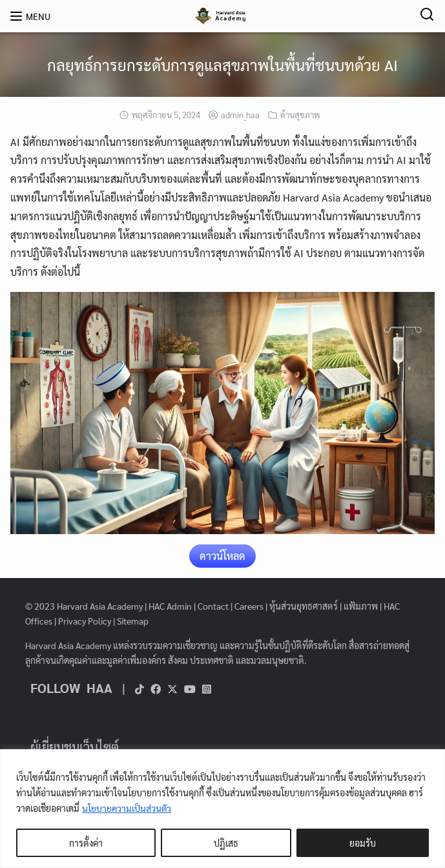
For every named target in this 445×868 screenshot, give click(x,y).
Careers (249, 606)
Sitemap (133, 621)
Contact (213, 606)
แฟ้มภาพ (361, 606)
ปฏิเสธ (226, 843)
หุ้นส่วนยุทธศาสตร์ (304, 606)
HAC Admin (170, 606)
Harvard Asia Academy (100, 606)
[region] (222, 809)
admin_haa (240, 115)
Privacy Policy (85, 621)
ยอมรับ (363, 843)
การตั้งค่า (86, 843)
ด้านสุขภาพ (300, 115)
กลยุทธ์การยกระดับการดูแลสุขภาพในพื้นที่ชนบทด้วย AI (222, 65)
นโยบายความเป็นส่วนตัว (127, 808)
